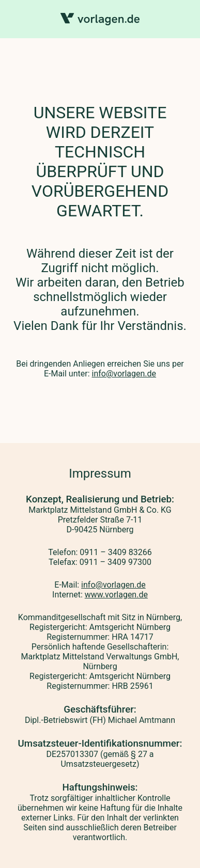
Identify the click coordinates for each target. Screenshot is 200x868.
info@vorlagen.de (124, 374)
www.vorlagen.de (116, 595)
